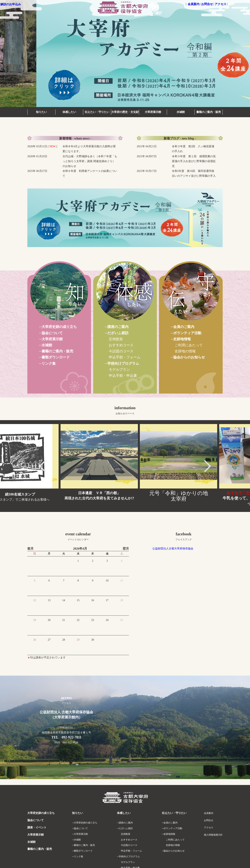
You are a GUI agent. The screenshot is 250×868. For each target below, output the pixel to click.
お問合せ (207, 4)
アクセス (221, 4)
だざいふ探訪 (118, 333)
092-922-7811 (72, 737)
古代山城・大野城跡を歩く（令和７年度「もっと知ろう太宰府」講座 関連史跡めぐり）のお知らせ (90, 161)
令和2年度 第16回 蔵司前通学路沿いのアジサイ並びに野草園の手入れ (194, 176)
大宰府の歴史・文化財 (125, 112)
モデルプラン (119, 370)
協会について (52, 333)
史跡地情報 (182, 339)
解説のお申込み (11, 4)
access (67, 700)
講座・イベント (37, 827)
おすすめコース (121, 345)
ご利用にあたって (189, 345)
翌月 (126, 549)
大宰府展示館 (153, 112)
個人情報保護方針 (213, 835)
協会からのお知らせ (189, 357)
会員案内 (194, 4)
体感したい (69, 112)
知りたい (41, 112)
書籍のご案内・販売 (209, 112)
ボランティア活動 (187, 333)
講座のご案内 (118, 327)
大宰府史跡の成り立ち (59, 327)
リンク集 (49, 363)
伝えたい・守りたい (97, 112)
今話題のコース (121, 351)
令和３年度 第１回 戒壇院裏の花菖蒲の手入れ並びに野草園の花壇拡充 (194, 161)
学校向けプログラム (123, 363)
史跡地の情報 (185, 351)
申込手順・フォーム (125, 357)
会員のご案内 (184, 327)
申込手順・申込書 (123, 376)
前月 (30, 549)
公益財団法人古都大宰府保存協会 (173, 549)
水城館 (181, 112)
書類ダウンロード (56, 357)
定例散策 (116, 339)
